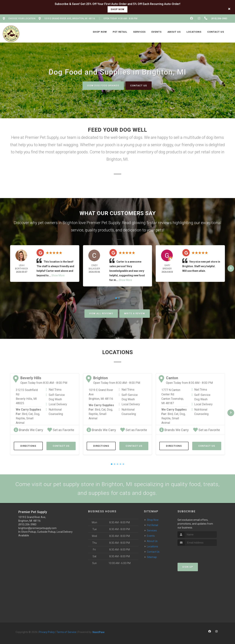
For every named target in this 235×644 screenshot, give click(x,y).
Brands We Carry (28, 430)
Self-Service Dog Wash (57, 397)
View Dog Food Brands (103, 86)
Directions (28, 446)
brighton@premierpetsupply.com (37, 528)
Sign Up (188, 567)
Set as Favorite (61, 430)
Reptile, (21, 418)
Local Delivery (58, 404)
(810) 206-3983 (27, 524)
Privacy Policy (47, 632)
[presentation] (197, 553)
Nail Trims (55, 390)
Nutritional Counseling (56, 412)
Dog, (37, 414)
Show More (58, 275)
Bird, (25, 414)
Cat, (31, 414)
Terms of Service (66, 632)
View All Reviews (101, 313)
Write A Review (135, 313)
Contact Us (139, 86)
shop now (117, 9)
